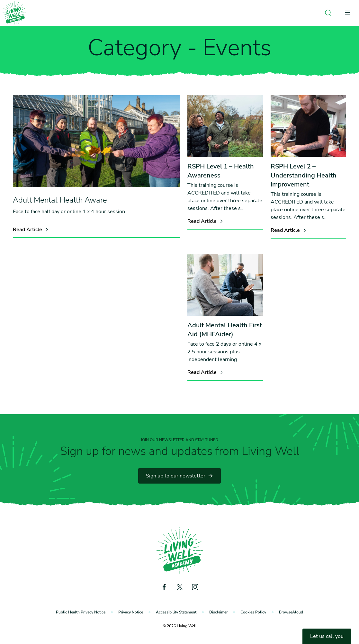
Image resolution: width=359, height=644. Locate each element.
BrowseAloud (291, 612)
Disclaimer (218, 612)
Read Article (31, 230)
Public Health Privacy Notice (81, 612)
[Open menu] (349, 13)
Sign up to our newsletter (179, 476)
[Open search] (328, 13)
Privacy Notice (131, 612)
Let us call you (327, 636)
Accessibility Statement (176, 612)
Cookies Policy (253, 612)
